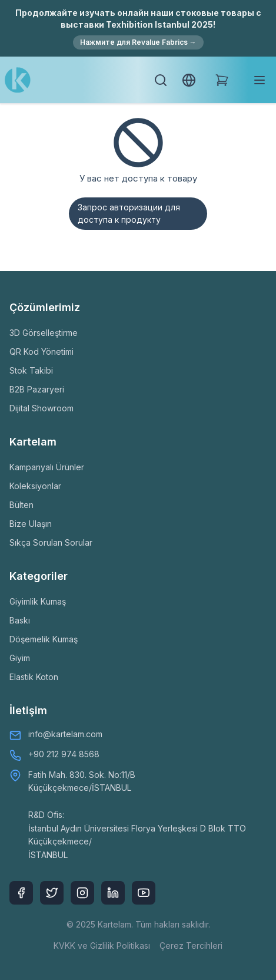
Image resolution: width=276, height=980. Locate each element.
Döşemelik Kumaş (44, 639)
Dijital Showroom (41, 408)
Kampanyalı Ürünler (47, 467)
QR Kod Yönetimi (41, 352)
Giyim (20, 658)
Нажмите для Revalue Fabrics (138, 42)
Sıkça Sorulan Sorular (51, 542)
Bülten (21, 505)
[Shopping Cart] (222, 80)
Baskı (20, 620)
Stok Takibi (31, 370)
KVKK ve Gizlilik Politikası (102, 946)
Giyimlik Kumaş (38, 601)
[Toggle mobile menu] (260, 80)
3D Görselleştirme (44, 333)
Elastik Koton (34, 677)
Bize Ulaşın (31, 524)
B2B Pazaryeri (37, 389)
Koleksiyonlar (35, 486)
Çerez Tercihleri (191, 946)
